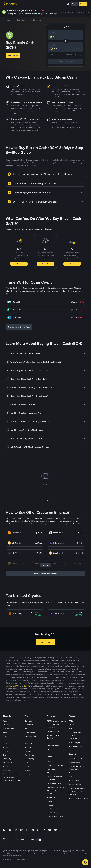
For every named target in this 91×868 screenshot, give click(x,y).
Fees (71, 773)
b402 (49, 749)
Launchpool (29, 751)
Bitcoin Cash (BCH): (18, 11)
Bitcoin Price (51, 769)
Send (72, 264)
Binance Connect (53, 746)
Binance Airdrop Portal (77, 788)
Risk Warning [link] (29, 686)
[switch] (39, 840)
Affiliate (72, 721)
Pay (26, 728)
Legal (5, 740)
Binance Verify (74, 780)
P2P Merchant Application (56, 721)
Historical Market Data (77, 739)
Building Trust (8, 751)
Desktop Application (10, 774)
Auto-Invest (29, 755)
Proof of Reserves (76, 746)
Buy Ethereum (52, 813)
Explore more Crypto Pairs (19, 327)
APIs (71, 777)
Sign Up (83, 4)
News (5, 732)
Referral (72, 725)
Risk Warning (8, 763)
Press (5, 736)
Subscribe (45, 264)
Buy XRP (50, 805)
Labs (49, 742)
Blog (5, 755)
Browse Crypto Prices (55, 765)
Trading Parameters (76, 784)
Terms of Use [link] (14, 686)
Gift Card (28, 747)
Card (27, 740)
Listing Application (54, 731)
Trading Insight (74, 743)
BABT (27, 766)
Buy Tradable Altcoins (55, 816)
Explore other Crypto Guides (46, 573)
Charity (27, 774)
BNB (71, 728)
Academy (28, 744)
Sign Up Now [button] (13, 56)
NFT (26, 763)
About (5, 721)
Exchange (28, 721)
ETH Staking (29, 759)
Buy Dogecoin (52, 809)
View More (46, 565)
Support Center (75, 763)
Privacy (5, 747)
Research (28, 770)
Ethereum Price (53, 773)
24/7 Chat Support (76, 759)
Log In (75, 4)
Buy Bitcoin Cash (66, 62)
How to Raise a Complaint (78, 798)
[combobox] (55, 49)
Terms (5, 744)
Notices (6, 766)
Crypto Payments (31, 732)
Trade (19, 264)
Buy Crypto (29, 725)
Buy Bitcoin (51, 797)
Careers (6, 725)
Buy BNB (50, 801)
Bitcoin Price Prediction (55, 783)
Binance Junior (30, 736)
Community (7, 759)
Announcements (9, 728)
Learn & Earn (52, 762)
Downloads (7, 770)
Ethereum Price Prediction (56, 787)
